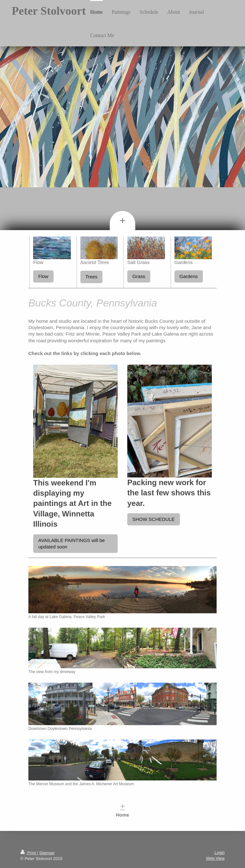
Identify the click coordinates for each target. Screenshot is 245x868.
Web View (215, 858)
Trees (92, 277)
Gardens (189, 276)
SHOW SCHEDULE (154, 519)
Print (29, 853)
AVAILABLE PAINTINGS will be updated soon (71, 543)
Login (219, 852)
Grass (139, 276)
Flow (43, 276)
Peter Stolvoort (49, 11)
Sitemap (47, 853)
